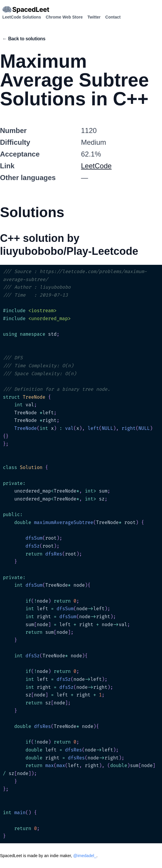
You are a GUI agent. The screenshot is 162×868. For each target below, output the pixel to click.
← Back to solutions (24, 39)
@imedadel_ (85, 856)
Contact (113, 17)
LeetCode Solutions (22, 17)
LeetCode (96, 166)
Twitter (94, 17)
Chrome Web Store (64, 17)
